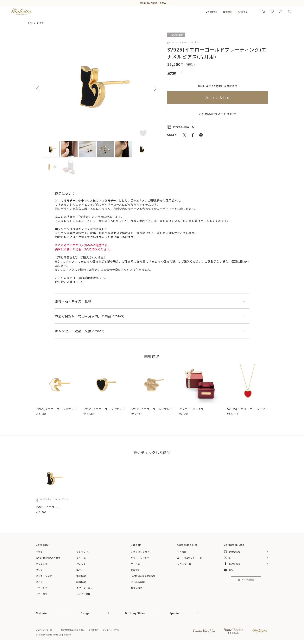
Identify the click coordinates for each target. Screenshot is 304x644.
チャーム (81, 558)
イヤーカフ (41, 594)
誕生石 (80, 570)
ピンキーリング (44, 576)
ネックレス (41, 564)
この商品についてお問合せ (217, 114)
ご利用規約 (96, 630)
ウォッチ (81, 564)
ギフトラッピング (140, 558)
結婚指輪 (81, 582)
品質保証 (135, 570)
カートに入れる (217, 98)
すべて (39, 552)
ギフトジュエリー (86, 588)
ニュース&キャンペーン (190, 558)
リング (39, 570)
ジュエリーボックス (192, 409)
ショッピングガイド (141, 552)
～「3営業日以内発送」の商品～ (152, 3)
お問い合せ (136, 588)
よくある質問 (138, 582)
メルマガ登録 (246, 580)
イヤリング (41, 588)
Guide (243, 12)
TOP (31, 23)
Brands (211, 12)
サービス (135, 564)
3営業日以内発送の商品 (48, 558)
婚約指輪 (81, 576)
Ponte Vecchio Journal (143, 576)
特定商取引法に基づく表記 (73, 630)
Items (228, 12)
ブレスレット (83, 552)
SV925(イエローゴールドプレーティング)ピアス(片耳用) (152, 411)
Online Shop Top (44, 630)
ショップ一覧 (184, 564)
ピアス (41, 23)
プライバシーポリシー (116, 630)
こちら (80, 282)
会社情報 (182, 552)
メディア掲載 (83, 594)
